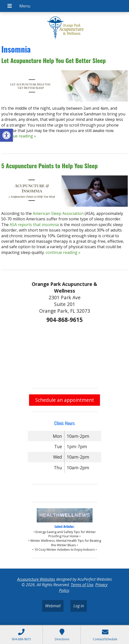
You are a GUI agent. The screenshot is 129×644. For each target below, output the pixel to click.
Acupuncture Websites (36, 579)
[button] (6, 135)
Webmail (53, 606)
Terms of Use (82, 585)
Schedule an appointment (65, 400)
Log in (79, 606)
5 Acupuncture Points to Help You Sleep (49, 166)
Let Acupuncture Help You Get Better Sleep (53, 60)
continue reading (19, 136)
